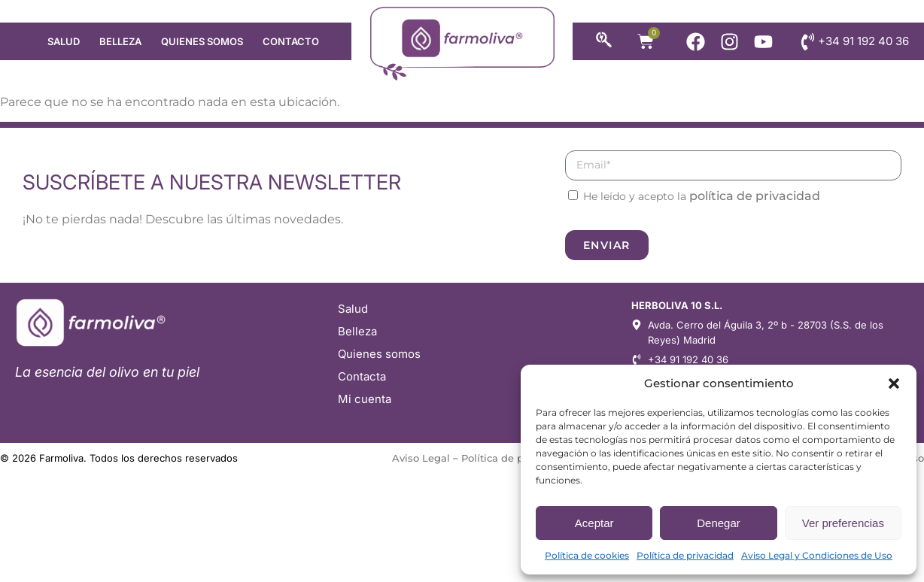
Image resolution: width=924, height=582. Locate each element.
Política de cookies (587, 555)
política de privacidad (755, 196)
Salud (64, 41)
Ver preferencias (843, 523)
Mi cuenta (365, 399)
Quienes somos (202, 41)
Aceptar (594, 523)
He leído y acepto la (702, 196)
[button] (894, 383)
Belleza (120, 41)
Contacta (362, 376)
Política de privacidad (685, 555)
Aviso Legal (421, 458)
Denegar (719, 523)
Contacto (291, 41)
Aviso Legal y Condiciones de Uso (817, 555)
